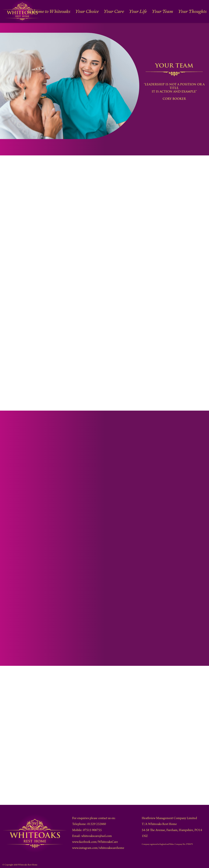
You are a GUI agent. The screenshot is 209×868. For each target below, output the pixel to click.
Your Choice (116, 11)
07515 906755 (92, 830)
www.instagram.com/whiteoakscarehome (98, 848)
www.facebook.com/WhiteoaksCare (95, 842)
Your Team (174, 11)
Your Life (155, 11)
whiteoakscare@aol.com (97, 836)
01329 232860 (97, 824)
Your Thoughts (197, 11)
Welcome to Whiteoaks (88, 11)
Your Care (137, 11)
